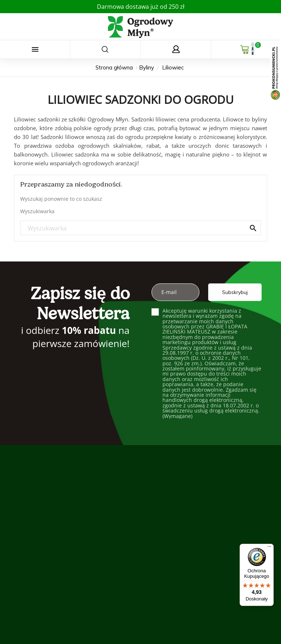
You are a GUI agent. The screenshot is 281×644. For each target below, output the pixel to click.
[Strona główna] (115, 67)
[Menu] (269, 548)
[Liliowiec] (173, 67)
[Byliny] (147, 67)
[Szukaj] (140, 228)
